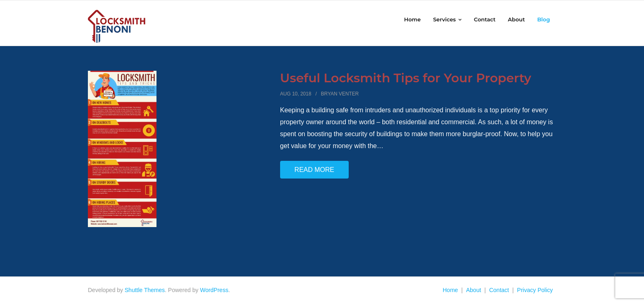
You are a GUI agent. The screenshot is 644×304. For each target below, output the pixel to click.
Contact (499, 290)
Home (450, 290)
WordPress (214, 290)
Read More (314, 170)
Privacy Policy (535, 290)
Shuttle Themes (145, 290)
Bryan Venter (340, 94)
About (474, 290)
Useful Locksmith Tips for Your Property (406, 78)
